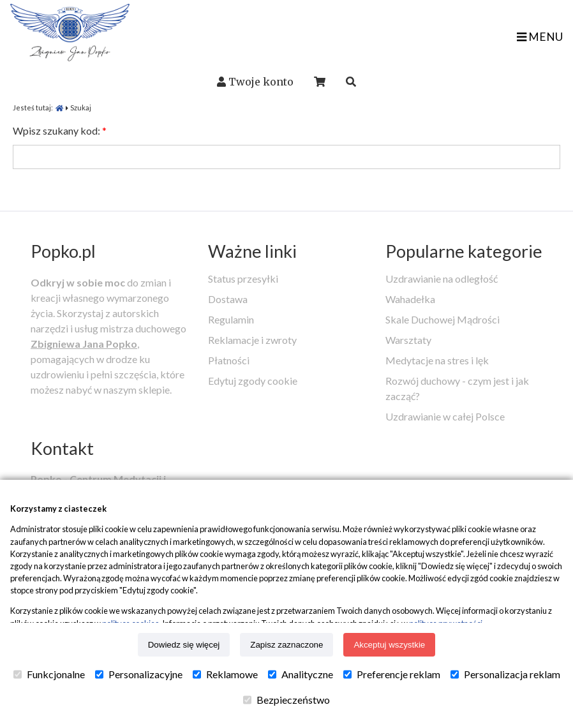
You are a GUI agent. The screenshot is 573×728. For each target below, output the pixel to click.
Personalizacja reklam (505, 674)
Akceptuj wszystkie (389, 645)
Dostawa (228, 299)
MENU (540, 37)
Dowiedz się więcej (184, 645)
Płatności (229, 360)
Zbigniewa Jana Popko (84, 344)
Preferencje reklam (392, 674)
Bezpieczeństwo (286, 700)
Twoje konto (261, 82)
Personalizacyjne (139, 674)
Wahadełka (410, 299)
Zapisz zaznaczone (286, 645)
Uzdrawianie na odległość (442, 279)
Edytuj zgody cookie (253, 381)
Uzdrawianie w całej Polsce (445, 416)
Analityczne (301, 674)
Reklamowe (225, 674)
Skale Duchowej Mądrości (443, 319)
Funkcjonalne (49, 674)
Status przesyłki (243, 279)
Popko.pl (63, 251)
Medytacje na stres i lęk (437, 360)
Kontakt (62, 448)
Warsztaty (408, 340)
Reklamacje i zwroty (252, 340)
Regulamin (231, 319)
